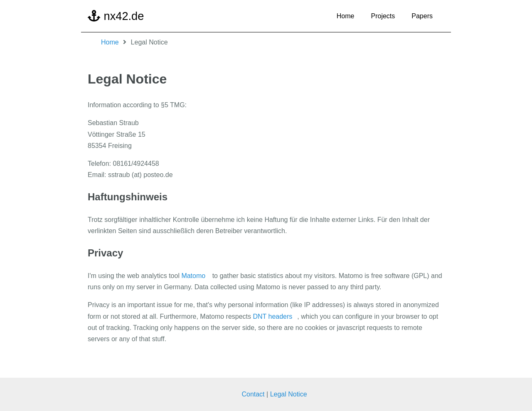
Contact (253, 395)
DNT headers (272, 316)
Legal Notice (289, 395)
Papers (422, 16)
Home (346, 16)
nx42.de (116, 16)
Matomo (193, 276)
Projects (383, 16)
